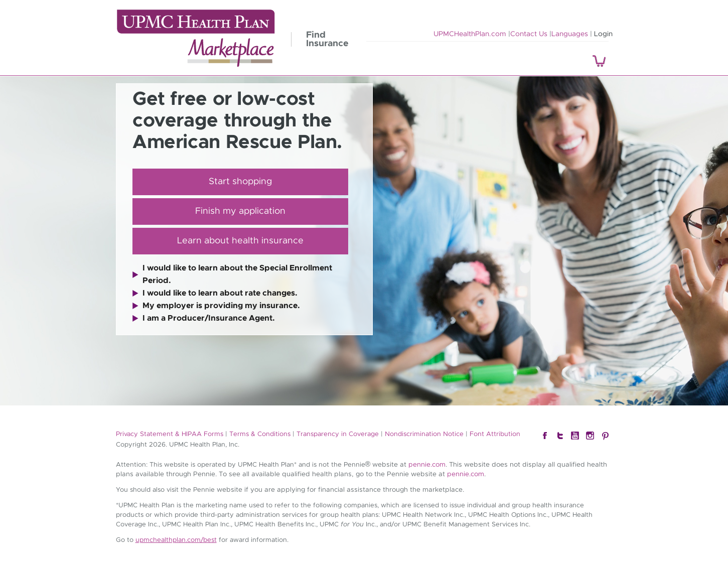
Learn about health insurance (240, 241)
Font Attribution (495, 434)
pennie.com (427, 465)
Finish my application (240, 211)
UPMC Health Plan (196, 38)
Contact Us (529, 34)
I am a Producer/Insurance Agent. (209, 318)
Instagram (590, 436)
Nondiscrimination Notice (424, 434)
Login (603, 34)
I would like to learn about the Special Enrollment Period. (237, 274)
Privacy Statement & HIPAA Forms (170, 434)
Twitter (560, 436)
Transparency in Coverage (338, 434)
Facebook (545, 436)
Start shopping (240, 182)
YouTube (575, 436)
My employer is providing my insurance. (221, 306)
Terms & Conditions (260, 434)
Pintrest (605, 436)
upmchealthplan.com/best (176, 540)
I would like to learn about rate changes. (220, 293)
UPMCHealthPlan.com (470, 34)
